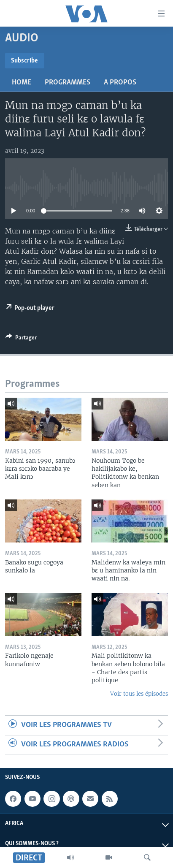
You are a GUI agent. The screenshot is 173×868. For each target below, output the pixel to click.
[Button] (21, 339)
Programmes (68, 83)
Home (22, 83)
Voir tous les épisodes (139, 694)
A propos (120, 83)
